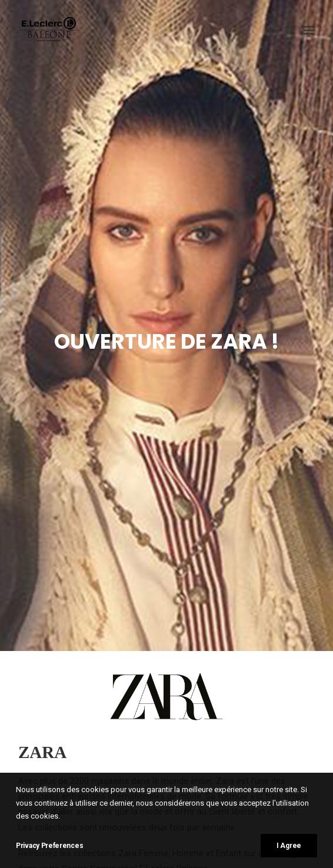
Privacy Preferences (49, 846)
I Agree (289, 846)
